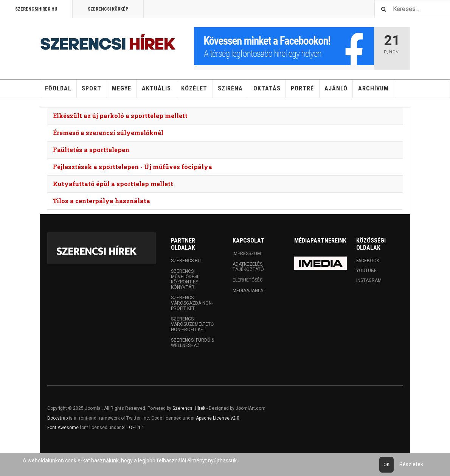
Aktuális (156, 88)
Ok (386, 465)
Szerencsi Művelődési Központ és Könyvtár (185, 279)
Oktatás (267, 88)
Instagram (369, 280)
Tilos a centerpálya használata (102, 201)
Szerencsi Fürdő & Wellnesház (192, 343)
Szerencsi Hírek (189, 408)
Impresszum (247, 254)
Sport (92, 88)
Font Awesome (63, 428)
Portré (302, 88)
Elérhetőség (248, 280)
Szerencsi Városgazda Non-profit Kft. (192, 303)
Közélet (194, 88)
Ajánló (336, 88)
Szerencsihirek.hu (36, 9)
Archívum (373, 88)
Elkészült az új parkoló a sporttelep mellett (120, 116)
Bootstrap (57, 418)
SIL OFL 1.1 (133, 428)
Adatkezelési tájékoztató (248, 267)
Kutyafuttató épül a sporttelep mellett (113, 184)
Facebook (368, 261)
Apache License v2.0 (218, 418)
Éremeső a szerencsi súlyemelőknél (108, 133)
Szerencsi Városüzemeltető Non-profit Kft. (192, 324)
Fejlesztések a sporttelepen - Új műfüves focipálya (133, 167)
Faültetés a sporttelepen (91, 150)
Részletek (411, 464)
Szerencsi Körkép (108, 9)
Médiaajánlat (249, 291)
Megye (122, 88)
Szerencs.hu (186, 261)
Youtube (366, 271)
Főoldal (58, 88)
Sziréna (230, 88)
